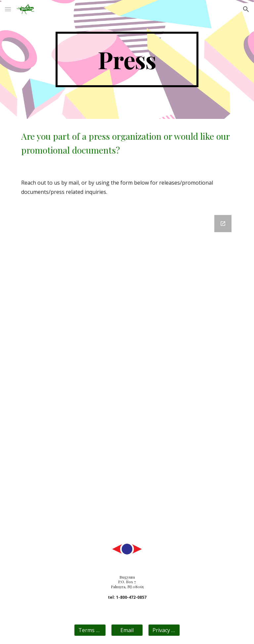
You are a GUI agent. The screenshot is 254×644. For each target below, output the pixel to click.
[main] (127, 59)
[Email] (127, 630)
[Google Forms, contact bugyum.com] (127, 371)
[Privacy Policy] (164, 630)
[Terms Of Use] (90, 630)
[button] (8, 9)
